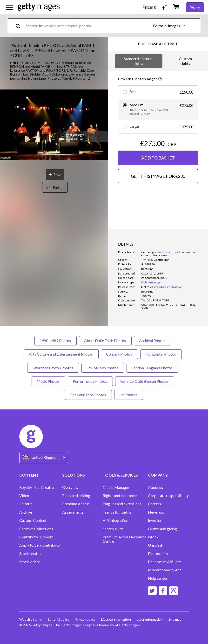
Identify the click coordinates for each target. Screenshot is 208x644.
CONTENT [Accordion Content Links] (29, 475)
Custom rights (185, 61)
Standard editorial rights (139, 61)
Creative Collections (36, 529)
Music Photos (48, 381)
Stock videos (30, 562)
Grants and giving (162, 529)
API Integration (115, 520)
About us (155, 487)
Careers (154, 504)
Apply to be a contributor (40, 545)
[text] (81, 26)
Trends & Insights (117, 512)
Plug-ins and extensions (122, 504)
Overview (70, 487)
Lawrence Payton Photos (53, 368)
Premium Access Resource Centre (124, 539)
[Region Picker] (44, 458)
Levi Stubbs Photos (103, 368)
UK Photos (129, 395)
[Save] (55, 175)
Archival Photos (153, 341)
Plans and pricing (76, 496)
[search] (20, 26)
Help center (158, 578)
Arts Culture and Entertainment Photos (61, 354)
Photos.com (158, 554)
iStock (153, 537)
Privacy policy (85, 619)
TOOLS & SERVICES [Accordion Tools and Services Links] (120, 475)
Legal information (150, 619)
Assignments (73, 512)
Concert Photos (119, 354)
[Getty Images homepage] (39, 7)
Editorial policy (59, 619)
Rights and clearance (120, 496)
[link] (150, 287)
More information (171, 287)
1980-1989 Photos (56, 341)
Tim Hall (147, 260)
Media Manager (116, 487)
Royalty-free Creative (37, 487)
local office (165, 252)
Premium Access (76, 504)
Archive (26, 512)
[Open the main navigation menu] (9, 7)
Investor (155, 520)
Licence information (116, 619)
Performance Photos (90, 381)
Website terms (31, 619)
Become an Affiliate (164, 562)
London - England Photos (152, 368)
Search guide (113, 529)
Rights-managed (152, 282)
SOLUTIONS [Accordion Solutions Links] (74, 475)
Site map (175, 619)
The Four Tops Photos (88, 395)
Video (24, 496)
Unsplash (156, 545)
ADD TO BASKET (158, 158)
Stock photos (30, 554)
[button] (54, 125)
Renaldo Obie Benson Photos (145, 381)
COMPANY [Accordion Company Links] (158, 475)
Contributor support (36, 537)
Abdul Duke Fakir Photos (105, 341)
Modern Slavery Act (164, 570)
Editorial (26, 504)
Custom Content (33, 520)
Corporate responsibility (168, 496)
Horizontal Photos (161, 354)
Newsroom (157, 512)
